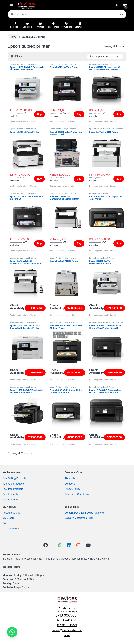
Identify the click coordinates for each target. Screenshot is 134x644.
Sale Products (10, 494)
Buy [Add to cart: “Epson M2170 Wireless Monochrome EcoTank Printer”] (79, 243)
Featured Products (13, 489)
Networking (66, 25)
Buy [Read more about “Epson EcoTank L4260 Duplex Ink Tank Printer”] (119, 243)
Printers (40, 25)
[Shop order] (105, 56)
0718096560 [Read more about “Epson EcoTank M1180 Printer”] (75, 308)
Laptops (14, 25)
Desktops (27, 25)
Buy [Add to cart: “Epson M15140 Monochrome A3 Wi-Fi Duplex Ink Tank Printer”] (119, 114)
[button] (12, 632)
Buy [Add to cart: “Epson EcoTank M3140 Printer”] (119, 179)
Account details (11, 513)
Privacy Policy (72, 489)
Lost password (11, 529)
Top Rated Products (14, 484)
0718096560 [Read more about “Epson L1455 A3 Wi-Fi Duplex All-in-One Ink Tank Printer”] (35, 437)
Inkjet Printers (30, 64)
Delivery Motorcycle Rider (79, 518)
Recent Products (12, 500)
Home (13, 37)
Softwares (80, 25)
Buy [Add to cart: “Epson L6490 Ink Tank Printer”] (39, 179)
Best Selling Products (14, 478)
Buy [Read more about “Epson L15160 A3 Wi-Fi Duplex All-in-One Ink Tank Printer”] (39, 114)
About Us (70, 478)
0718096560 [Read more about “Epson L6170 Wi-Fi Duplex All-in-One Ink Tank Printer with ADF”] (114, 437)
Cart (5, 523)
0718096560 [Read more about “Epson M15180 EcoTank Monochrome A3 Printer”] (114, 308)
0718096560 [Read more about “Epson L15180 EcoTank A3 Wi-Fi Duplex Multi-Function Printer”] (35, 372)
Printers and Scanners (113, 129)
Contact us (71, 484)
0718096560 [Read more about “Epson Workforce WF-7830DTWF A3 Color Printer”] (75, 372)
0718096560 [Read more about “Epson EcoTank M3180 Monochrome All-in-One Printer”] (35, 308)
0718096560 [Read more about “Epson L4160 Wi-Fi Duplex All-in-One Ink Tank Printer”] (75, 437)
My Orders (8, 518)
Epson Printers (16, 64)
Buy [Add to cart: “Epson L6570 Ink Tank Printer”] (79, 114)
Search (122, 14)
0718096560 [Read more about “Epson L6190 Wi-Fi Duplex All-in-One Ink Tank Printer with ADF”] (114, 372)
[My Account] (117, 6)
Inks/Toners (53, 25)
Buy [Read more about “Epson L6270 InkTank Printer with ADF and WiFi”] (39, 243)
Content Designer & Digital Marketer (85, 513)
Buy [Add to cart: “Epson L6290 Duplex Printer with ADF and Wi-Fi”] (79, 179)
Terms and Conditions (77, 494)
